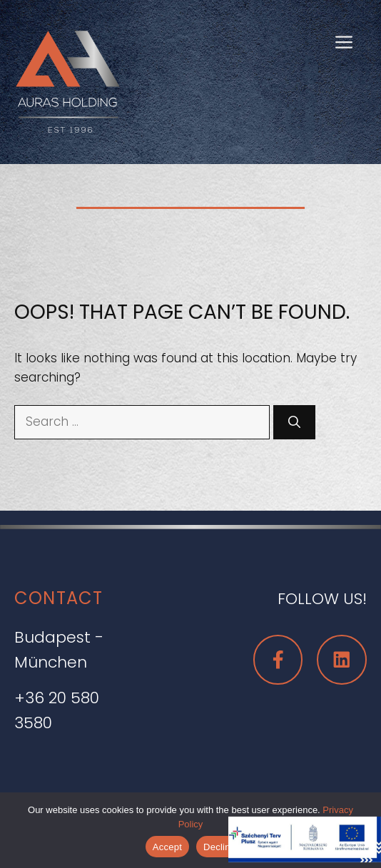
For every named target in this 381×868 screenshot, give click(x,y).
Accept (167, 847)
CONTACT (59, 598)
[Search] (294, 422)
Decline (219, 847)
